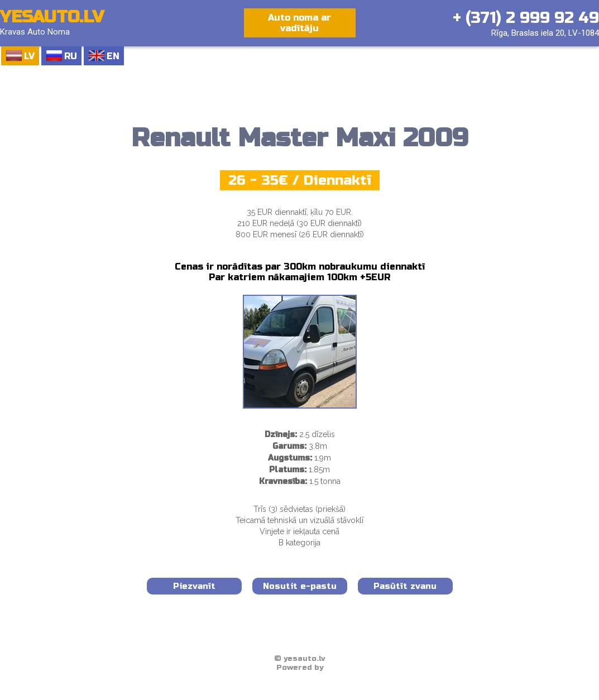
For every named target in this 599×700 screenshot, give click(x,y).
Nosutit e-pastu (300, 586)
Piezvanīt (194, 586)
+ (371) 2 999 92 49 (526, 18)
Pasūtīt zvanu (405, 586)
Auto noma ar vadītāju (299, 23)
